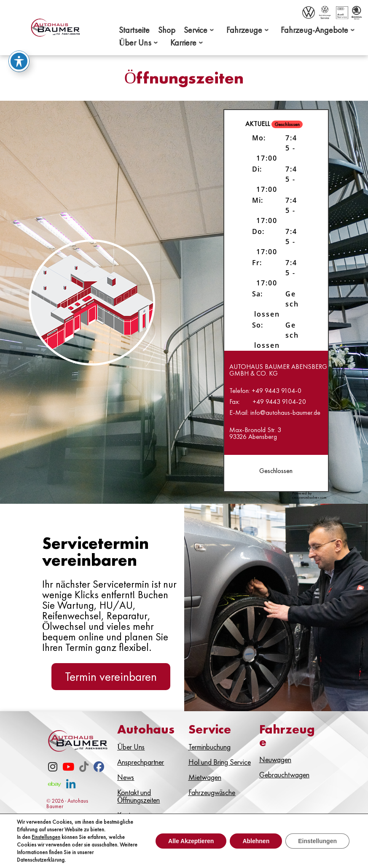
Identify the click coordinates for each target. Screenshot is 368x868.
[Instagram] (53, 768)
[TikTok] (84, 768)
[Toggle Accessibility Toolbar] (19, 60)
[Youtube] (68, 768)
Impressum (259, 844)
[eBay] (55, 786)
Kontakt (220, 844)
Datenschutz (307, 844)
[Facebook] (99, 768)
